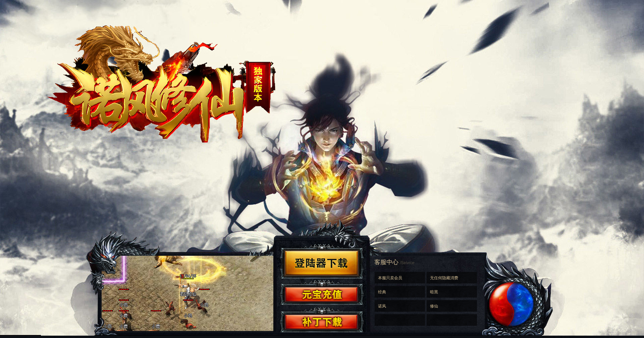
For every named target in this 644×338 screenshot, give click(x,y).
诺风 (382, 306)
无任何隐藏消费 (444, 278)
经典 (382, 292)
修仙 (434, 306)
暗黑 (434, 292)
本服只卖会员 (390, 278)
